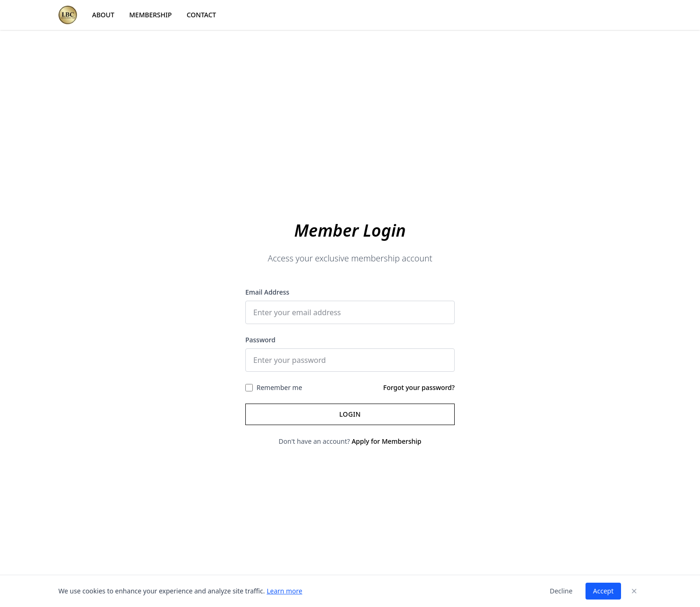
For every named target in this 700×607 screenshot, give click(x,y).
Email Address (267, 292)
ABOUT (103, 15)
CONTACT (202, 15)
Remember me (279, 387)
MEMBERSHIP (151, 15)
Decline (561, 591)
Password (260, 340)
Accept (603, 591)
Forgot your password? (419, 387)
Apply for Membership (386, 441)
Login (350, 414)
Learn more (285, 591)
